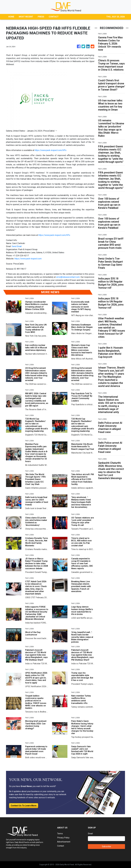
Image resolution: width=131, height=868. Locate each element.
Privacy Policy (64, 838)
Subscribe (107, 846)
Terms (60, 834)
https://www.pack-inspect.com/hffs (51, 150)
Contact (61, 846)
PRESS (41, 17)
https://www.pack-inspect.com (28, 259)
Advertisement (64, 842)
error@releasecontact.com (68, 277)
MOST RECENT (26, 17)
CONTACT (54, 17)
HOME (11, 17)
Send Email (17, 246)
